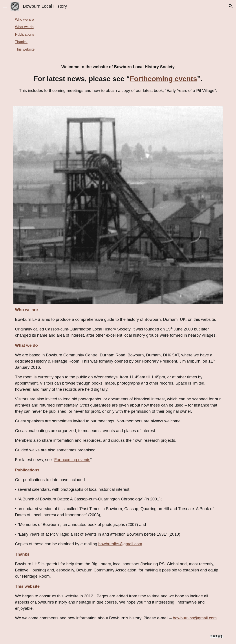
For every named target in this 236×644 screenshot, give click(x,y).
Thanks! (21, 42)
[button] (5, 6)
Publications (24, 34)
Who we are (24, 19)
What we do (24, 27)
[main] (118, 79)
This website (25, 49)
